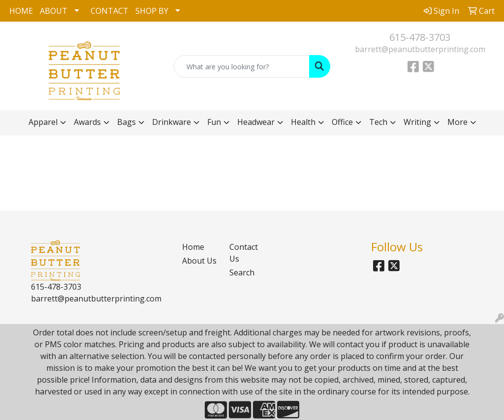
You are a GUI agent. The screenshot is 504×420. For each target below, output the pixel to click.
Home (193, 247)
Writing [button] (417, 122)
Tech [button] (378, 122)
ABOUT (54, 11)
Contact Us (244, 253)
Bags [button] (126, 122)
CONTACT (110, 11)
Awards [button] (87, 122)
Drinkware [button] (172, 122)
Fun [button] (214, 122)
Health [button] (303, 122)
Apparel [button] (43, 122)
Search (242, 272)
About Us (199, 261)
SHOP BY (152, 11)
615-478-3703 (420, 37)
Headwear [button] (256, 122)
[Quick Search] (241, 66)
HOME (21, 11)
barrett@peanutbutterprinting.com (420, 49)
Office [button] (342, 122)
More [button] (457, 122)
